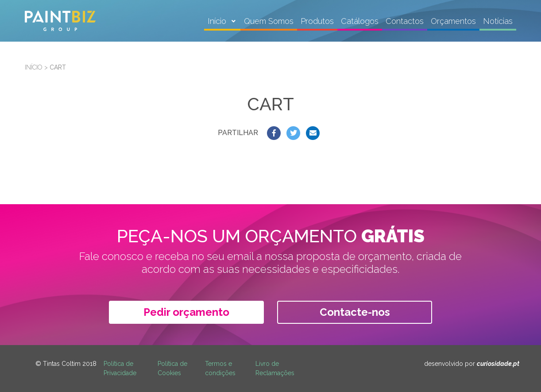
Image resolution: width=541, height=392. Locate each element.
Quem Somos (269, 21)
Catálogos (360, 21)
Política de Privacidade (120, 368)
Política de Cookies (172, 368)
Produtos (317, 21)
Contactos (405, 21)
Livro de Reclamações (275, 368)
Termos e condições (220, 368)
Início (218, 21)
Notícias (498, 21)
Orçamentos (453, 21)
